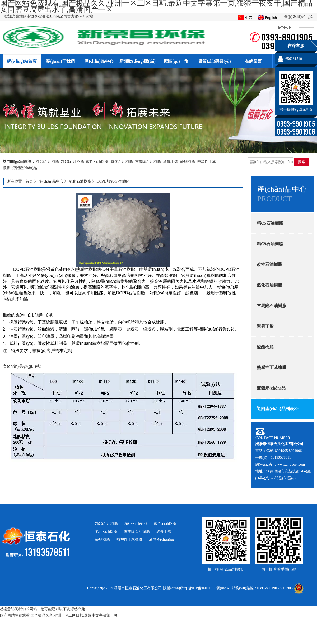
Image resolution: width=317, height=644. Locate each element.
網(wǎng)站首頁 (22, 61)
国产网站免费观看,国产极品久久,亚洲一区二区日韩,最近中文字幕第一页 (59, 615)
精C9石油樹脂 (72, 162)
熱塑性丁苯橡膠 (129, 539)
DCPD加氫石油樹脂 (113, 181)
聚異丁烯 (171, 162)
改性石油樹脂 (97, 162)
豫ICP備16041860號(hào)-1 (210, 588)
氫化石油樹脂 (122, 162)
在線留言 (253, 61)
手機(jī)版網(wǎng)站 (297, 17)
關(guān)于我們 (60, 61)
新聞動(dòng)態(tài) (137, 61)
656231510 (294, 59)
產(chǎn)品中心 (99, 61)
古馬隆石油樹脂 (148, 162)
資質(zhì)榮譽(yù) (215, 61)
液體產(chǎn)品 (25, 168)
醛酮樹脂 (188, 162)
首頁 (29, 181)
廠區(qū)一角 (176, 61)
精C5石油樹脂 (47, 162)
